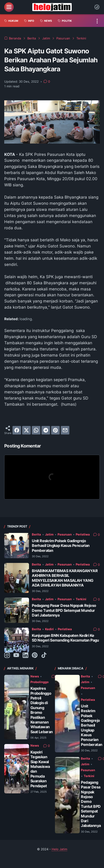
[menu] (9, 7)
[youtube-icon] (16, 655)
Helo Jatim (59, 849)
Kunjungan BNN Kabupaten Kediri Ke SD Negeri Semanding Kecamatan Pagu (65, 638)
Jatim (49, 534)
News (35, 676)
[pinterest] (55, 430)
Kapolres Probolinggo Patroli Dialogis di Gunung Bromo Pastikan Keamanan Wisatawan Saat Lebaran (42, 710)
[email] (65, 430)
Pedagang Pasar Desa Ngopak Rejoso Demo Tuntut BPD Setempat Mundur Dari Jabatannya (64, 610)
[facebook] (17, 430)
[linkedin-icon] (25, 655)
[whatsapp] (36, 430)
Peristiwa (83, 534)
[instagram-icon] (7, 655)
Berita (36, 534)
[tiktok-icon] (44, 655)
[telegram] (46, 430)
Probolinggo (40, 682)
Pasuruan (65, 534)
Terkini (81, 599)
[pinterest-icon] (35, 655)
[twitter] (26, 430)
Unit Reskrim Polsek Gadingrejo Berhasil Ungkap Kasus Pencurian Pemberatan (61, 546)
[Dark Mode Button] (97, 7)
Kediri (49, 629)
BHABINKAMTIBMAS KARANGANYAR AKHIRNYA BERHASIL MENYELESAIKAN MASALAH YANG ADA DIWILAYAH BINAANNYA (65, 578)
